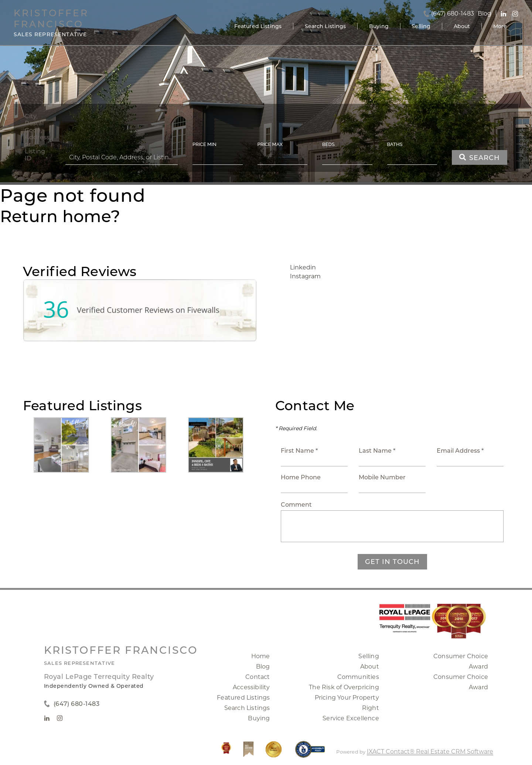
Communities (358, 677)
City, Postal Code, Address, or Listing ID (38, 137)
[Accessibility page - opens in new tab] (310, 753)
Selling (421, 26)
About (462, 26)
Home (261, 656)
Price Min (204, 144)
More (500, 26)
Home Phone (301, 477)
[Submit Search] (480, 157)
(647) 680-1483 (453, 14)
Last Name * (377, 451)
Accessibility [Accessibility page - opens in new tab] (251, 687)
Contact (258, 677)
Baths (395, 144)
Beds (328, 144)
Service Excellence (351, 718)
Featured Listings (258, 26)
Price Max (270, 144)
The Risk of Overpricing (344, 687)
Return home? (60, 216)
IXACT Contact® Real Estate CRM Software (430, 752)
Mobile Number (382, 477)
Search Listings (325, 26)
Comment (296, 505)
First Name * (299, 451)
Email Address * (460, 451)
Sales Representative (79, 663)
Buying (379, 26)
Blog (263, 667)
